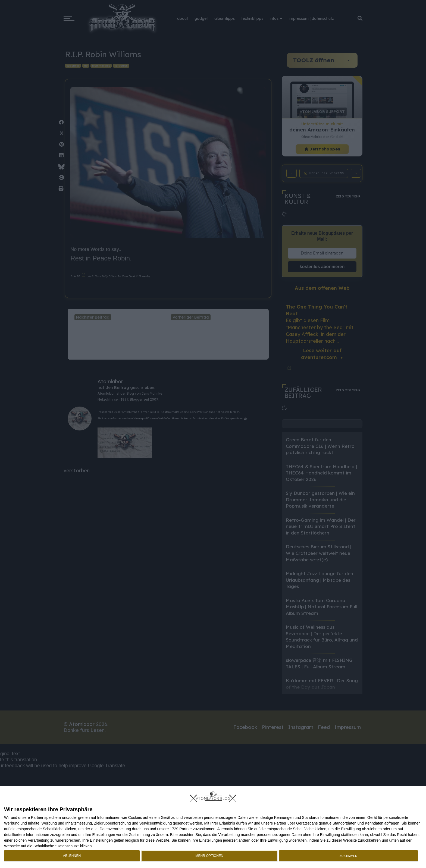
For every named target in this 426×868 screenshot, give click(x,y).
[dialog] (213, 827)
